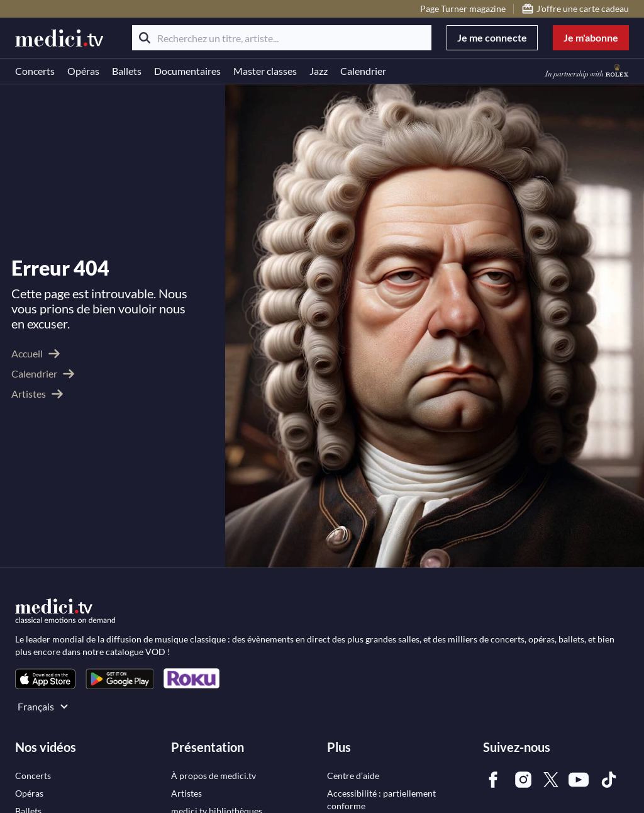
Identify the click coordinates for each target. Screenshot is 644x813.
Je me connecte (492, 37)
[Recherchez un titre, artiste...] (282, 38)
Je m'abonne (591, 37)
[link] (45, 679)
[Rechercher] (145, 38)
